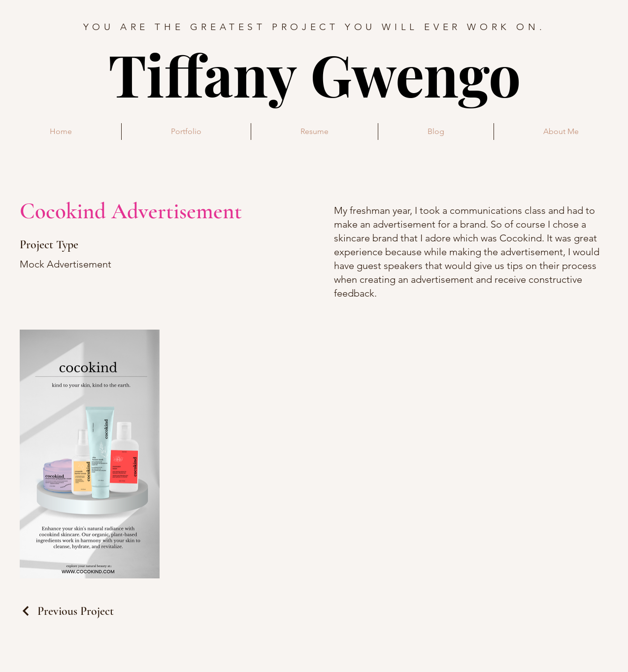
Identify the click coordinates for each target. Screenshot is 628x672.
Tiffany (209, 74)
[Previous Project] (67, 611)
